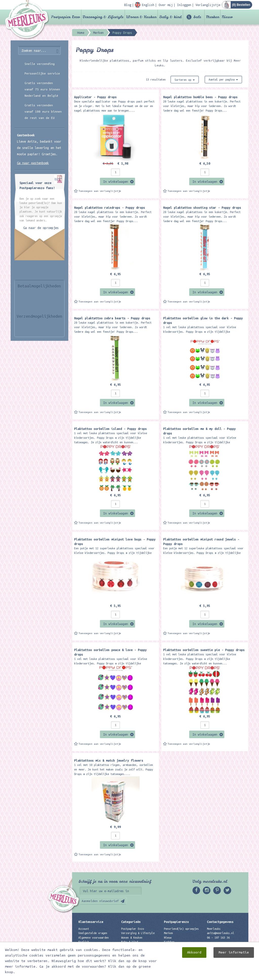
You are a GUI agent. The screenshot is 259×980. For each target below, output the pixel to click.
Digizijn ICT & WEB (231, 975)
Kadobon (169, 942)
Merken (212, 17)
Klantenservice (91, 922)
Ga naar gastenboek (33, 163)
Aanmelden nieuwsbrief (100, 901)
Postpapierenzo (176, 922)
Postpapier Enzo (66, 17)
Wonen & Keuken (141, 17)
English (84, 942)
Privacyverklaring (91, 950)
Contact (84, 946)
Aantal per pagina (223, 80)
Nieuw (227, 17)
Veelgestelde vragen (93, 933)
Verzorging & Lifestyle (103, 17)
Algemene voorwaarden (94, 938)
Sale (197, 17)
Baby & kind (170, 17)
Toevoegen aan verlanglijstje (100, 191)
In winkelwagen (116, 182)
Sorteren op (185, 80)
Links (168, 946)
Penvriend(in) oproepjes (181, 929)
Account (84, 929)
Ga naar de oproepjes (41, 228)
